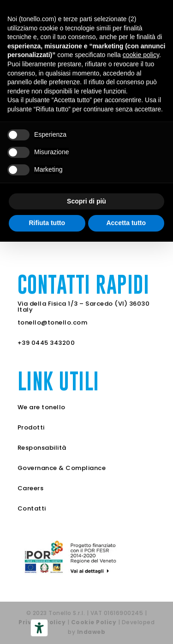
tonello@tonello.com (53, 322)
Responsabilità (42, 448)
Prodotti (31, 427)
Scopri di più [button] (86, 201)
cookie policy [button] (141, 55)
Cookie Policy (94, 622)
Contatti (32, 508)
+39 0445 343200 (46, 343)
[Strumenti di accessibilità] (39, 628)
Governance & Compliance (62, 468)
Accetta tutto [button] (126, 223)
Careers (31, 488)
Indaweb (91, 632)
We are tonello (42, 407)
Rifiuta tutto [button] (47, 223)
